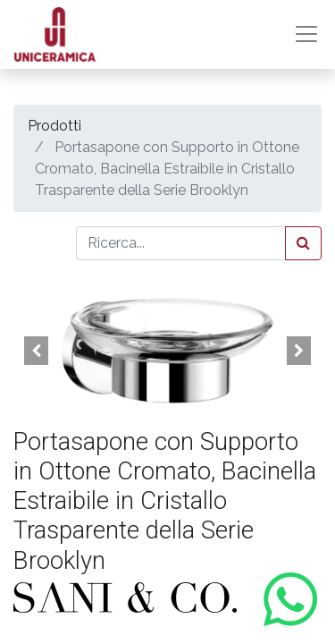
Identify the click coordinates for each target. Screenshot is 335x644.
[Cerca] (303, 243)
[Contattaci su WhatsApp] (290, 599)
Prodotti (54, 126)
